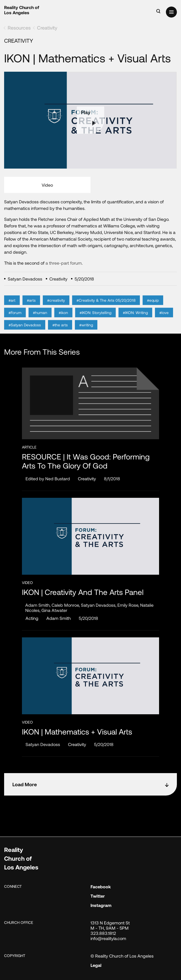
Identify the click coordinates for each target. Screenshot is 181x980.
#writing (86, 333)
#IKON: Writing (135, 321)
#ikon (63, 321)
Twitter (98, 896)
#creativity (56, 309)
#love (164, 321)
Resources (19, 28)
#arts (31, 309)
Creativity (47, 28)
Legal (96, 965)
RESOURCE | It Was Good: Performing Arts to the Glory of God (86, 461)
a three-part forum (64, 263)
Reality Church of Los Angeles (22, 10)
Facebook (101, 887)
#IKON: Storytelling (95, 321)
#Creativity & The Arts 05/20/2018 (106, 309)
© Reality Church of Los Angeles (122, 956)
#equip (153, 309)
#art (12, 309)
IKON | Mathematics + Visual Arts (77, 732)
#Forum (15, 321)
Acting (32, 618)
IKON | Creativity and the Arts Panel (83, 592)
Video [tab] (47, 185)
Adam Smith (59, 618)
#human (40, 321)
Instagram (101, 905)
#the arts (60, 333)
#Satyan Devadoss (25, 333)
